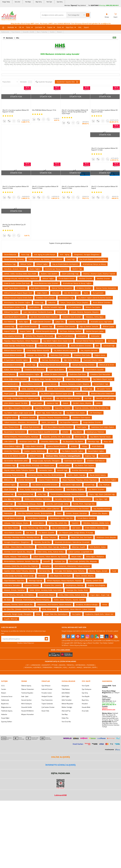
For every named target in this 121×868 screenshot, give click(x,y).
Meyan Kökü (76, 557)
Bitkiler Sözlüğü (67, 707)
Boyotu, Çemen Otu (94, 581)
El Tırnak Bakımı (74, 307)
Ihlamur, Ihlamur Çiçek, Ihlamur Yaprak (99, 274)
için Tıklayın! (111, 693)
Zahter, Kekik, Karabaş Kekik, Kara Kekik (20, 274)
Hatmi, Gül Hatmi (48, 422)
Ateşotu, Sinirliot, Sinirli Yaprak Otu (18, 604)
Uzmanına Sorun (7, 696)
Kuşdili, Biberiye (11, 619)
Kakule (66, 403)
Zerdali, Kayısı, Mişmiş (82, 403)
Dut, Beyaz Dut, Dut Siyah (61, 576)
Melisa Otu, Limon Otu (58, 523)
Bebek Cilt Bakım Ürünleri (55, 374)
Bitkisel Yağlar (42, 264)
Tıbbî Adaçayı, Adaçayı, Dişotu (30, 504)
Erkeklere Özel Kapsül (81, 418)
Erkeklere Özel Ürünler (72, 317)
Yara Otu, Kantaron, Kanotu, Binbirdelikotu (35, 513)
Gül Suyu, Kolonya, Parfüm (71, 331)
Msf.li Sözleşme (27, 704)
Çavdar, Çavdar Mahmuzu (35, 451)
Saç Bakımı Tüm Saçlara (84, 465)
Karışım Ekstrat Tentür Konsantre (90, 341)
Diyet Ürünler (10, 489)
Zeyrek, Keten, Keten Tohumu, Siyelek (19, 470)
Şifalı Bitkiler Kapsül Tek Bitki (16, 403)
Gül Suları (76, 528)
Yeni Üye (49, 2)
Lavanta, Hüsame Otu (77, 322)
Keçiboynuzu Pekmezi (95, 432)
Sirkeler (65, 432)
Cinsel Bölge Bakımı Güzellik (38, 350)
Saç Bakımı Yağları (109, 480)
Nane (86, 293)
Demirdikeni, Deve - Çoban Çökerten (45, 509)
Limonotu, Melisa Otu (49, 441)
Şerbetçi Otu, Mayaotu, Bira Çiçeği (39, 336)
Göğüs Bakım (42, 293)
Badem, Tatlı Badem (49, 274)
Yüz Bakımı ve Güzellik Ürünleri (45, 485)
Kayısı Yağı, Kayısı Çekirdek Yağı (102, 494)
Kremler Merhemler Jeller (82, 470)
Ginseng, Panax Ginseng (14, 475)
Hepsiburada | (81, 665)
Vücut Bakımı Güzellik (13, 533)
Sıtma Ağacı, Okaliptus (95, 557)
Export (86, 27)
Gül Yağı (88, 398)
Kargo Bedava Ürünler (92, 422)
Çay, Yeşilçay (104, 485)
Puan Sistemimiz (47, 700)
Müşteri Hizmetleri (28, 714)
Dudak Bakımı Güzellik (95, 370)
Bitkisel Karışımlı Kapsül (45, 331)
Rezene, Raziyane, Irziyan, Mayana (75, 384)
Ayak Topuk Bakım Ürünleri (15, 288)
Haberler (4, 714)
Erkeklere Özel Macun (96, 461)
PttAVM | (55, 665)
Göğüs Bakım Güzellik (34, 446)
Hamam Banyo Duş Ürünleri (83, 365)
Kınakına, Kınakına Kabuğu (87, 604)
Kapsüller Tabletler (43, 408)
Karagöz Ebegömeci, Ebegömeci (17, 542)
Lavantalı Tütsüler (32, 585)
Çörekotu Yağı (10, 465)
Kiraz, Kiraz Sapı (49, 609)
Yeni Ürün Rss (66, 722)
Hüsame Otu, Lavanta (52, 585)
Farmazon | (58, 667)
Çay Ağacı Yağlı (101, 499)
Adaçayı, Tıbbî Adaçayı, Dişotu (16, 523)
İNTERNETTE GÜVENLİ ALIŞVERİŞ (60, 765)
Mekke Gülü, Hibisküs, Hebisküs (37, 499)
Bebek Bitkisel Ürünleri (13, 355)
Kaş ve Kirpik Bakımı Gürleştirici (65, 264)
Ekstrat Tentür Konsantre (62, 288)
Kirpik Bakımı (97, 446)
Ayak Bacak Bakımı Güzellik (15, 317)
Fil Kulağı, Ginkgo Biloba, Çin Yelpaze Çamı (21, 398)
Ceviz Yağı (71, 259)
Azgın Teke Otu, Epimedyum (56, 614)
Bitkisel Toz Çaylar (93, 307)
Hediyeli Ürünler (47, 696)
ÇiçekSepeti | (47, 665)
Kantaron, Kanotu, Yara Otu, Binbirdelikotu (46, 475)
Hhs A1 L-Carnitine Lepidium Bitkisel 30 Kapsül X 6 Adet (16, 187)
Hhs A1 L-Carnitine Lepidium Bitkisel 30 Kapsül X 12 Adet (104, 149)
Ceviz (35, 360)
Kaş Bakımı (78, 432)
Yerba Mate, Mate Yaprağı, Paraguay (53, 547)
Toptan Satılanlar (47, 704)
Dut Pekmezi (9, 322)
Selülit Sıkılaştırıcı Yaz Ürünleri (76, 509)
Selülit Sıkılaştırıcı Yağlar (30, 374)
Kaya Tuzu (70, 27)
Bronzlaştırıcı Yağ (66, 298)
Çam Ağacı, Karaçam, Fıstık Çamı (17, 408)
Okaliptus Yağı (10, 264)
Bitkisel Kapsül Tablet (27, 394)
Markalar (11, 27)
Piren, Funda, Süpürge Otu (30, 489)
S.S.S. (3, 686)
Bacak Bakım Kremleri (13, 365)
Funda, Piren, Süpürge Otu (84, 504)
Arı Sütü (7, 600)
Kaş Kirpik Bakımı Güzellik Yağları (93, 259)
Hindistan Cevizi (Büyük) (106, 537)
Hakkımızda (5, 32)
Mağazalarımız (6, 707)
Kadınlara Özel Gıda (78, 374)
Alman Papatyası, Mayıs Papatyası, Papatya (64, 581)
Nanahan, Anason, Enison (15, 269)
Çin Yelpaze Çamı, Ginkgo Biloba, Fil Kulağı (76, 533)
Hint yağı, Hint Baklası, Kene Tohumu (70, 571)
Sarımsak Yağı (109, 346)
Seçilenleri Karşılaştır (45, 82)
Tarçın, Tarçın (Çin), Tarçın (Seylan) (74, 302)
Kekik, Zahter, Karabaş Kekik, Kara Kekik (46, 590)
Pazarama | (91, 665)
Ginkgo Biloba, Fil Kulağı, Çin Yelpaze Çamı (37, 465)
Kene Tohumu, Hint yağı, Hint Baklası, (19, 595)
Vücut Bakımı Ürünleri (31, 384)
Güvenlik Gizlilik (27, 707)
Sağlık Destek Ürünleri (42, 322)
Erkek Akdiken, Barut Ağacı (96, 528)
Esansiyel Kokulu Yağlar (93, 360)
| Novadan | (28, 667)
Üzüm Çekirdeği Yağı (70, 274)
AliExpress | (38, 667)
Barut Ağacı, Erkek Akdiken (15, 509)
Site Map (65, 714)
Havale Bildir (86, 707)
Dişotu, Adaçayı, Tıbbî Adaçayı (16, 557)
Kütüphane (65, 686)
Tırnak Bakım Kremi (66, 278)
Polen (59, 513)
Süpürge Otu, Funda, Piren (77, 590)
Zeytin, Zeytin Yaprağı (76, 475)
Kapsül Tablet (10, 331)
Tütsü (28, 27)
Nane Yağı (25, 255)
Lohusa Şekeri (65, 465)
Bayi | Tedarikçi (42, 32)
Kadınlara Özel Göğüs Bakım (103, 427)
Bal (97, 346)
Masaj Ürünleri (75, 370)
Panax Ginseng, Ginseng (14, 259)
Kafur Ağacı (24, 322)
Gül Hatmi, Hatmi (11, 528)
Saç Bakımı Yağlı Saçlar (71, 485)
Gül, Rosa (30, 533)
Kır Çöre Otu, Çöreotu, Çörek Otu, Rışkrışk (21, 609)
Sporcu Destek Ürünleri (57, 446)
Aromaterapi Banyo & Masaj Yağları (77, 283)
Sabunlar (56, 293)
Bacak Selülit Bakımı (98, 475)
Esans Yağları (35, 269)
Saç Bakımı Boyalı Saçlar (103, 379)
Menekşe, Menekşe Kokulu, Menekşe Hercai (22, 537)
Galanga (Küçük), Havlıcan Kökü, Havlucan (21, 278)
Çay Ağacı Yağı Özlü (12, 499)
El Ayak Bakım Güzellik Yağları (16, 360)
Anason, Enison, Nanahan (15, 590)
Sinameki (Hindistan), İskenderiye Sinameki (72, 542)
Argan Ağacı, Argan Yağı (100, 595)
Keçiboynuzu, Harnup (75, 585)
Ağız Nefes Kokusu (71, 360)
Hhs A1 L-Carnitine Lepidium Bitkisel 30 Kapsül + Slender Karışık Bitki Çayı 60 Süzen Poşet (75, 112)
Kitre (38, 614)
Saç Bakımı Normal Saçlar (101, 437)
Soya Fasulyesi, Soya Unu (14, 581)
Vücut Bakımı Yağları (12, 446)
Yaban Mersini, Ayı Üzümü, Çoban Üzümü (45, 259)
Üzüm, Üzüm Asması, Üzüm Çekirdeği (63, 389)
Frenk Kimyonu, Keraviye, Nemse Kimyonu (68, 494)
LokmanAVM (60, 795)
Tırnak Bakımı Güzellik (86, 518)
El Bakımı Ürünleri (84, 288)
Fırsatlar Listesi (47, 693)
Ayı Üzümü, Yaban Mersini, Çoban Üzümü (77, 609)
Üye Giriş (60, 2)
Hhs (17, 38)
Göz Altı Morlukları (72, 293)
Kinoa (105, 604)
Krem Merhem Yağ (26, 494)
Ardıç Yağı (42, 494)
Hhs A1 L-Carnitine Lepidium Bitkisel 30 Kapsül (104, 187)
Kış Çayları (76, 614)
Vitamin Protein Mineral (48, 480)
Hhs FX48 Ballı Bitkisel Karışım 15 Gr (44, 110)
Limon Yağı (31, 365)
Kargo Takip (6, 2)
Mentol (64, 537)
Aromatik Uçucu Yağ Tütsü (101, 322)
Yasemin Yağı (47, 326)
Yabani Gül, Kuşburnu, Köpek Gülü (52, 346)
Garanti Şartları (26, 700)
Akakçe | (80, 667)
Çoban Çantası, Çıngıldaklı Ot (80, 552)
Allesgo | (73, 667)
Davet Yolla (45, 711)
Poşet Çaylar (9, 394)
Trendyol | (71, 665)
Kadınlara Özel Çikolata (60, 355)
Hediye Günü (81, 394)
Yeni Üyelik (85, 686)
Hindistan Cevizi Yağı (28, 441)
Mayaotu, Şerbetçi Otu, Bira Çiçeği (57, 437)
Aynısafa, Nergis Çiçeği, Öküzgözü (18, 614)
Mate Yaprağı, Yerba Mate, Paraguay (19, 346)
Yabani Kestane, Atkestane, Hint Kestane (20, 422)
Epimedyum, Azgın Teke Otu (61, 518)
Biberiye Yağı (80, 437)
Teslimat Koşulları (27, 693)
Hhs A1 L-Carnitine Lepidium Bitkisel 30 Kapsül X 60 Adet (104, 111)
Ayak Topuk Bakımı (57, 370)
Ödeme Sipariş (26, 686)
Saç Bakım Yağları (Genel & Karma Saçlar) (95, 298)
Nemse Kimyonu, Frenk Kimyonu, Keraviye (21, 437)
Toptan (50, 27)
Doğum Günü (100, 355)
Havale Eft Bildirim (27, 711)
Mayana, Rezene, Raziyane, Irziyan (54, 418)
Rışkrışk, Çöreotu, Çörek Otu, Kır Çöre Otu (92, 408)
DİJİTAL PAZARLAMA (60, 773)
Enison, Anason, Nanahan (77, 513)
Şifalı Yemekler (67, 700)
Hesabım (85, 704)
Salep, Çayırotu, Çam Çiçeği (33, 389)
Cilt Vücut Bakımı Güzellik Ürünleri (58, 427)
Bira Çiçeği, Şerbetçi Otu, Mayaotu (83, 561)
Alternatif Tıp (66, 711)
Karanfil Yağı (62, 470)
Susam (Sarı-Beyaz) (47, 595)
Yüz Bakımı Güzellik (46, 533)
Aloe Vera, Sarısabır (12, 585)
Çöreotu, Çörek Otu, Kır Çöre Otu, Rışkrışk (21, 566)
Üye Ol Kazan (46, 686)
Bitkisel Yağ (9, 494)
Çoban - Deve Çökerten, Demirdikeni (19, 547)
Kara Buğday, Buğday (75, 489)
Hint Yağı (53, 451)
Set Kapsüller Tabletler (69, 422)
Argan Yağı (9, 504)
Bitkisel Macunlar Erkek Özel (103, 394)
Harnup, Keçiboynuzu (50, 360)
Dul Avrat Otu (45, 571)
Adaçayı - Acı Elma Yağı (37, 355)
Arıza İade (85, 711)
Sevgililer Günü (10, 418)
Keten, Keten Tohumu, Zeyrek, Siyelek (69, 600)
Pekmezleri (9, 513)
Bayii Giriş (85, 700)
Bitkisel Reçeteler (67, 704)
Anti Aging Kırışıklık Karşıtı (45, 255)
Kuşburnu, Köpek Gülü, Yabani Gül (99, 614)
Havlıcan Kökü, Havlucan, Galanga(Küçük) (63, 456)
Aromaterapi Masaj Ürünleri (56, 269)
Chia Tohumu (10, 374)
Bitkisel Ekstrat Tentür (13, 350)
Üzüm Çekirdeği (11, 389)
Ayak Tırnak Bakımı (65, 336)
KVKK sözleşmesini (11, 643)
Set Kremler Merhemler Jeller (16, 461)
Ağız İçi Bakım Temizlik (89, 326)
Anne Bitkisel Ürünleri (102, 302)
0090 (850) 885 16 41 (109, 701)
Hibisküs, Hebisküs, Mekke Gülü (96, 523)
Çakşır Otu (60, 322)
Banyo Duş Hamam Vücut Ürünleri (54, 365)
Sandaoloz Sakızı (46, 470)
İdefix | (95, 667)
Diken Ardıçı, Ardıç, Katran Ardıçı (51, 552)
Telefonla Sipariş (7, 711)
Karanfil (47, 561)
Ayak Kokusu (34, 307)
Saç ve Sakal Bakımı (60, 528)
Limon (98, 403)
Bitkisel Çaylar (109, 326)
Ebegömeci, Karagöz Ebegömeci (87, 255)
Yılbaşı (84, 446)
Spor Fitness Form (11, 427)
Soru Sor (17, 2)
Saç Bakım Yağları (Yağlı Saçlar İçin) (18, 413)
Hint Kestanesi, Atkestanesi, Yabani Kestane (72, 566)
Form (59, 27)
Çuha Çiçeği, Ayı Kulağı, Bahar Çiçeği (19, 576)
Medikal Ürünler (86, 278)
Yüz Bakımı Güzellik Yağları (73, 451)
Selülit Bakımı (39, 523)
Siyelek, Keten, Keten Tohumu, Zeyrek (19, 571)
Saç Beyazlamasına (83, 499)
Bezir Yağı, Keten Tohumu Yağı (49, 413)
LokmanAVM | (36, 665)
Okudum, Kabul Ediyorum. (18, 643)
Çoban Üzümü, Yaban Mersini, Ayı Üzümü (50, 557)
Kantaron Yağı (52, 403)
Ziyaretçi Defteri (7, 722)
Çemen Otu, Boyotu (100, 513)
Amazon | (63, 665)
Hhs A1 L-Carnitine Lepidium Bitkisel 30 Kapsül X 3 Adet (45, 187)
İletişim (60, 32)
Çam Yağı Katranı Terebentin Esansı (38, 312)
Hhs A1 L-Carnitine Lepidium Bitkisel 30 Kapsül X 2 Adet (75, 187)
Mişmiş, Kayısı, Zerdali (98, 571)
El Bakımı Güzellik (28, 418)
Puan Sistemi (16, 32)
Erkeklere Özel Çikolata (45, 298)
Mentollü (42, 576)
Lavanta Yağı (9, 326)
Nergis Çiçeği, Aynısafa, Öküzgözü (46, 461)
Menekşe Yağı (94, 441)
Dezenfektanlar (10, 255)
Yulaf (114, 571)
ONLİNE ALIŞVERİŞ (60, 757)
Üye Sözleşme (87, 689)
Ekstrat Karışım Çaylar (95, 331)
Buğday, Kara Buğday (97, 585)
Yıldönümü (104, 456)
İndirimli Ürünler (47, 689)
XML (80, 27)
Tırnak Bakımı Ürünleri (13, 518)
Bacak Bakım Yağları (96, 451)
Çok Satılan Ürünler (48, 707)
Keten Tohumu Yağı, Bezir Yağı (35, 528)
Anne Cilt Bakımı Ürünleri (81, 346)
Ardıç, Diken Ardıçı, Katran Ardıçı (72, 595)
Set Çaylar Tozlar (104, 389)
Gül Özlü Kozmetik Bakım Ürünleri (44, 317)
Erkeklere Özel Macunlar (35, 370)
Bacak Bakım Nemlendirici (15, 432)
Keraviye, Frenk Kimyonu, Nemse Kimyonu (32, 600)
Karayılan (46, 566)
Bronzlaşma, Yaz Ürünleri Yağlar (17, 302)
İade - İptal (25, 696)
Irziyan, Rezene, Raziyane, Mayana (85, 312)
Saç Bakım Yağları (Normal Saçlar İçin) (56, 394)
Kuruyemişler (98, 293)
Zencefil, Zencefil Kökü (105, 398)
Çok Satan (39, 27)
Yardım (52, 32)
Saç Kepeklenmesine (102, 509)
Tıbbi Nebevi (66, 689)
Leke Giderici (9, 441)
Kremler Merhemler (26, 480)
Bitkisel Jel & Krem (107, 365)
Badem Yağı (77, 269)
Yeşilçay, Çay (60, 561)
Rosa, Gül (108, 441)
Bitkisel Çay (62, 312)
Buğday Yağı (90, 456)
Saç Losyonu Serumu (13, 336)
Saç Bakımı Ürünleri (54, 489)
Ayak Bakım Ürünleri (39, 288)
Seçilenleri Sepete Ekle (67, 82)
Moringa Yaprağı (36, 581)
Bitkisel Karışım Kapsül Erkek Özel (18, 298)
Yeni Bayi (28, 2)
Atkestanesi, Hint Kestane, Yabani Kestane (54, 604)
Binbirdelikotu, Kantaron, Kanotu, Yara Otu (21, 561)
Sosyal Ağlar (5, 718)
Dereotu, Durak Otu (42, 542)
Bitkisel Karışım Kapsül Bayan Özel (18, 293)
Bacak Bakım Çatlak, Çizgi (14, 307)
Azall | (66, 667)
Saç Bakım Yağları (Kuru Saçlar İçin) (58, 341)
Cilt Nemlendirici (11, 384)
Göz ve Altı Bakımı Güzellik (15, 456)
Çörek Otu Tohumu (12, 451)
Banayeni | (88, 667)
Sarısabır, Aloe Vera (63, 499)
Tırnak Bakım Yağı (101, 384)
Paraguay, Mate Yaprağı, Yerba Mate (46, 379)
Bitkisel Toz (9, 480)
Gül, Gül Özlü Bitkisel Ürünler (68, 398)
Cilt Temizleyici (96, 413)
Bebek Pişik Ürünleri (31, 427)
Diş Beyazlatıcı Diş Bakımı (73, 441)
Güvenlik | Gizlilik (28, 32)
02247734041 (95, 5)
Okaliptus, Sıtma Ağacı (95, 317)
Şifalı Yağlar (66, 696)
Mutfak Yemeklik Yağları (54, 307)
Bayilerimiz (5, 704)
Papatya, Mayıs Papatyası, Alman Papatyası (21, 341)
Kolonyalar (82, 336)
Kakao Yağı (39, 302)
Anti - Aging (65, 255)
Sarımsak (24, 485)
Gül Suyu (112, 341)
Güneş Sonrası (51, 384)
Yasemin (75, 523)
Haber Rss (65, 718)
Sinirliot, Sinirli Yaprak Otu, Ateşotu (18, 552)
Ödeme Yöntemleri (28, 689)
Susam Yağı (90, 485)
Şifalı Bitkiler (66, 693)
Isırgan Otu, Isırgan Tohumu (77, 379)
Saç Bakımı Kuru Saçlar (76, 413)
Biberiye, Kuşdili (79, 547)
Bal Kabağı (47, 398)
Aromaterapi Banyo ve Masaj (94, 264)
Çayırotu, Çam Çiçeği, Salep (57, 504)
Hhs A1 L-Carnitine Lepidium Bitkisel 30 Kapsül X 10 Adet (16, 111)
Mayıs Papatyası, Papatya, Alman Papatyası (80, 480)
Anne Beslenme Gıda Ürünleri (46, 283)
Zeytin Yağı (88, 389)
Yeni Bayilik (86, 696)
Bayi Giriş (39, 2)
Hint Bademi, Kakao (98, 547)
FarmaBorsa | (48, 667)
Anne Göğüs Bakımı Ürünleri (16, 379)
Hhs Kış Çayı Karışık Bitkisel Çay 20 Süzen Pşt (14, 225)
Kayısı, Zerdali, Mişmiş (85, 576)
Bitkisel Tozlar (26, 264)
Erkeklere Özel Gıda (82, 355)
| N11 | (28, 665)
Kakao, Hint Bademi (12, 370)
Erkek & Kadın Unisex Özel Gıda (17, 283)
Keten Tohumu (50, 537)
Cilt (20, 27)
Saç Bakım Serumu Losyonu (65, 350)
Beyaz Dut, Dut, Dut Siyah (81, 537)
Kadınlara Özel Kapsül (73, 461)
